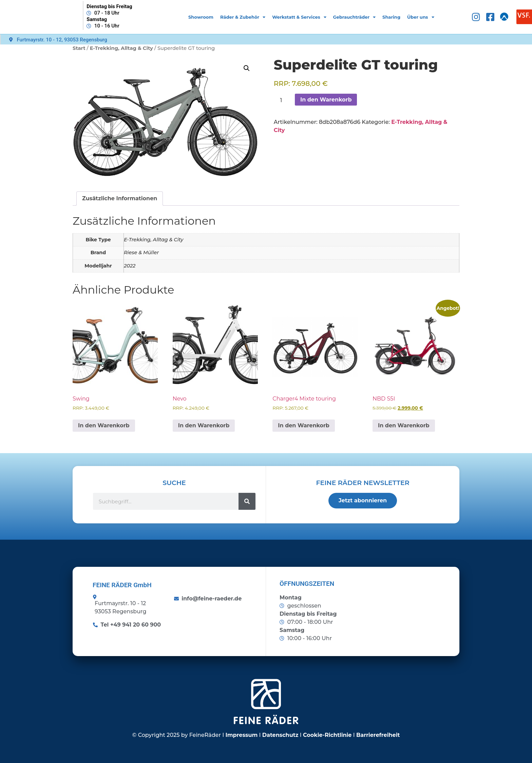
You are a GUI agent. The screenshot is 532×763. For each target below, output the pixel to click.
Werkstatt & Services (299, 17)
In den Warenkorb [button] (104, 425)
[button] (247, 68)
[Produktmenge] (284, 100)
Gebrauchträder (355, 17)
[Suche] (247, 501)
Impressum (242, 735)
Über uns (421, 17)
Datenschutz (280, 735)
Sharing (391, 17)
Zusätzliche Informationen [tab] (120, 198)
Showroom (201, 17)
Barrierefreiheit (378, 735)
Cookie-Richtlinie (327, 735)
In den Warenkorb (326, 100)
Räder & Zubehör (243, 17)
